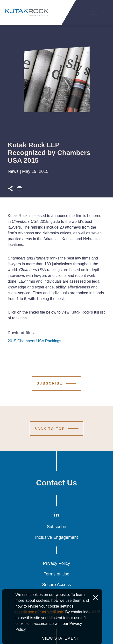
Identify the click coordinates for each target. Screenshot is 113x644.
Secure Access (56, 585)
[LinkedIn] (56, 516)
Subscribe (56, 527)
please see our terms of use (39, 626)
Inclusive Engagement (56, 537)
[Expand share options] (10, 190)
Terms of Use (56, 574)
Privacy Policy (56, 563)
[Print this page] (20, 190)
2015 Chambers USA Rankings (34, 341)
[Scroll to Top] (56, 429)
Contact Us (57, 483)
